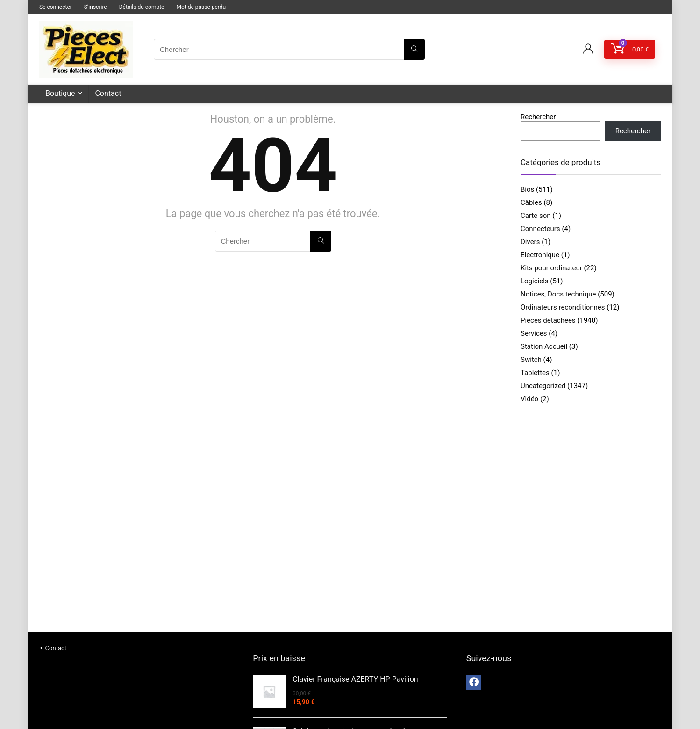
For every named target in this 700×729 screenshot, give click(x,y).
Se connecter (56, 7)
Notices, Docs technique (558, 294)
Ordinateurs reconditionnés (563, 307)
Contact (108, 93)
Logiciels (535, 281)
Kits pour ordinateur (551, 268)
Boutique (60, 93)
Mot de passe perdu (201, 7)
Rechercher (538, 117)
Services (534, 333)
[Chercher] (414, 49)
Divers (530, 242)
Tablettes (535, 373)
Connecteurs (540, 229)
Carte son (536, 216)
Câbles (531, 202)
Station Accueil (544, 346)
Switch (531, 360)
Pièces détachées (548, 320)
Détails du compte (142, 7)
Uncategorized (543, 386)
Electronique (540, 255)
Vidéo (529, 399)
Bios (527, 189)
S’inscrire (96, 7)
